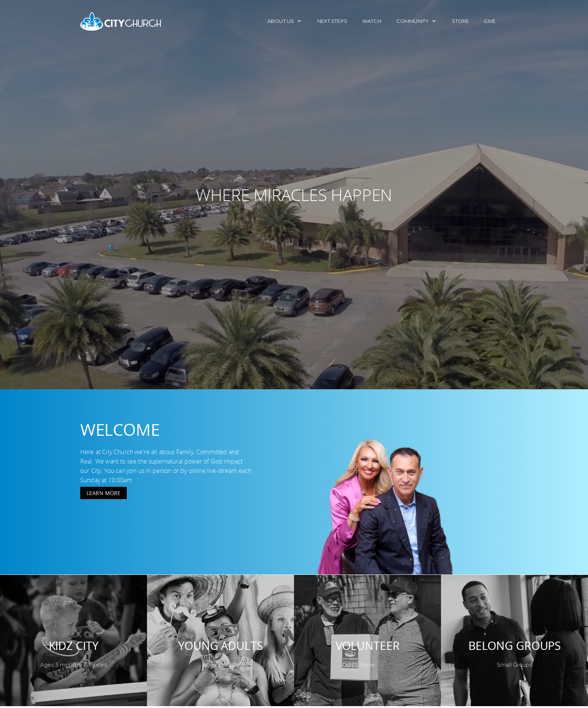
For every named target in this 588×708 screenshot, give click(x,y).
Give (490, 21)
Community (417, 21)
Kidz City (74, 646)
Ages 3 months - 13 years (73, 665)
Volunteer (368, 646)
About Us (285, 21)
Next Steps (332, 21)
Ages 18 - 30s (220, 665)
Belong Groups (514, 646)
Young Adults (220, 646)
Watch (372, 21)
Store (460, 21)
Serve (368, 665)
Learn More (103, 493)
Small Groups (514, 665)
